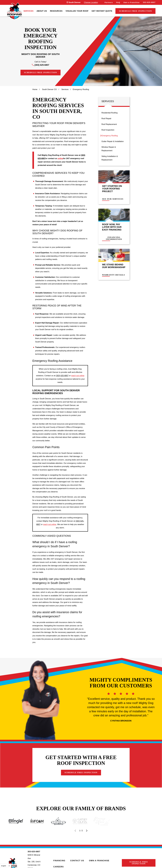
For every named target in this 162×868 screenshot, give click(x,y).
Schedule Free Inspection (135, 11)
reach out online (78, 376)
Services (29, 11)
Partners (109, 2)
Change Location (91, 2)
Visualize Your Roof (77, 11)
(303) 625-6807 (42, 65)
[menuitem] (29, 11)
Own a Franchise (132, 2)
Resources (56, 11)
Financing (59, 861)
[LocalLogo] (14, 11)
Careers (58, 867)
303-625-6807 (149, 2)
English (4, 866)
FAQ (118, 2)
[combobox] (6, 866)
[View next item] (87, 831)
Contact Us (77, 861)
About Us (42, 11)
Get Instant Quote (102, 11)
